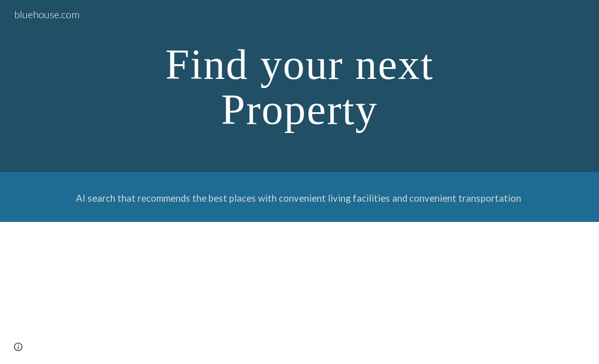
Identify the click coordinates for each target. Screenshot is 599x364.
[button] (18, 347)
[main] (299, 86)
